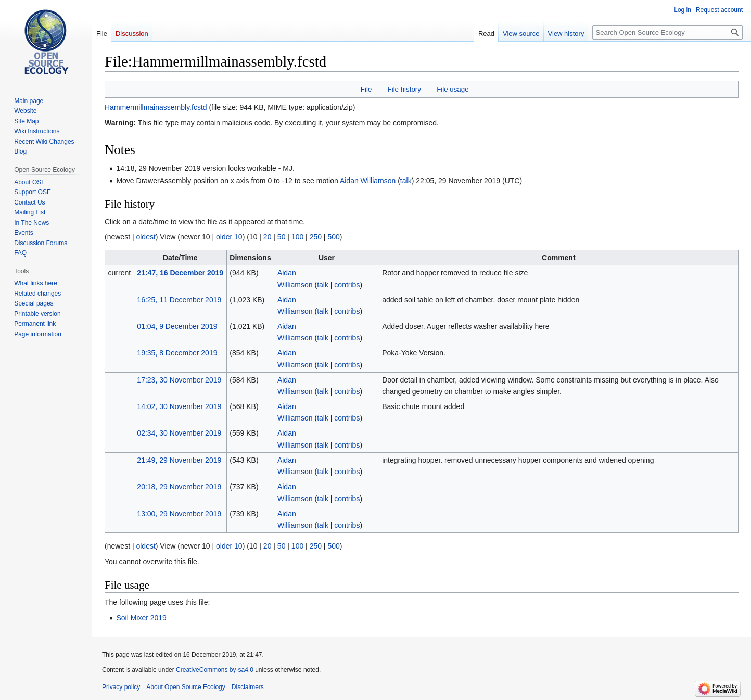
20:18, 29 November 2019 (179, 487)
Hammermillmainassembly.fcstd (156, 107)
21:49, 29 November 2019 (179, 460)
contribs (347, 285)
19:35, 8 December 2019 (177, 353)
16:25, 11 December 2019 (179, 300)
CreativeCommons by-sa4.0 (215, 670)
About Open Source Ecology (186, 687)
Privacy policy (121, 687)
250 (316, 237)
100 (297, 237)
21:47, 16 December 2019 (180, 273)
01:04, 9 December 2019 (177, 326)
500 (333, 237)
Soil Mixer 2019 (141, 618)
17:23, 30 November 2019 (179, 380)
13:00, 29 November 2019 (179, 514)
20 (268, 237)
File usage (453, 89)
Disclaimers (248, 687)
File (366, 89)
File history (404, 89)
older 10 (229, 237)
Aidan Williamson (368, 181)
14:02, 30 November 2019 (179, 406)
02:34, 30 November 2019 (179, 433)
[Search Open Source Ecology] (667, 32)
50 (282, 237)
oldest (145, 237)
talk (406, 181)
